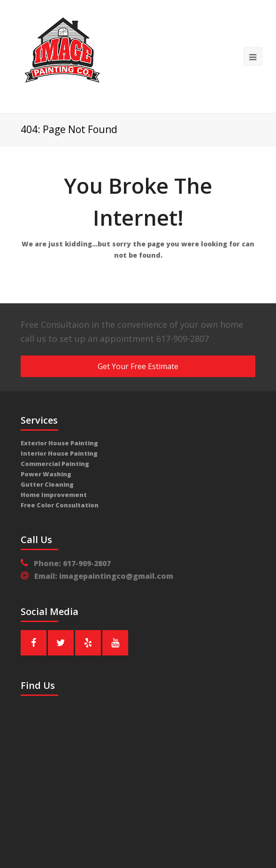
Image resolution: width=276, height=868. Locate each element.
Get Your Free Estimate (138, 366)
